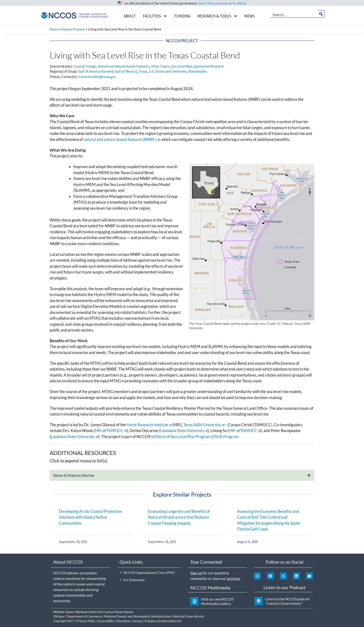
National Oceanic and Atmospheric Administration (137, 616)
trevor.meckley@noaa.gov (97, 77)
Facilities (155, 16)
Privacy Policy (86, 621)
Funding (182, 16)
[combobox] (294, 14)
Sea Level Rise (182, 66)
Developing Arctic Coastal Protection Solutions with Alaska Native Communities (90, 517)
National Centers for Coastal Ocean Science (104, 612)
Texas (143, 71)
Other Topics (160, 66)
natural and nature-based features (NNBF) (122, 139)
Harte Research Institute (149, 425)
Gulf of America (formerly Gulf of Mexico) (108, 71)
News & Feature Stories (74, 475)
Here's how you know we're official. (222, 3)
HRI (100, 430)
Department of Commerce (84, 616)
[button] (182, 478)
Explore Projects (73, 29)
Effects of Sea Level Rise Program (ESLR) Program (196, 437)
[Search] (321, 14)
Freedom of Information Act (163, 621)
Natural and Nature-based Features (123, 66)
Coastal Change (85, 66)
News (250, 16)
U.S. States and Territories (168, 71)
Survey (138, 621)
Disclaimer (124, 621)
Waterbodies (198, 71)
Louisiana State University (184, 430)
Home (54, 29)
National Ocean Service (188, 616)
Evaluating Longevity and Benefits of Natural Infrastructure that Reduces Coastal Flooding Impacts (179, 517)
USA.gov (59, 616)
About (130, 16)
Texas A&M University (204, 425)
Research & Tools (218, 16)
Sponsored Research (209, 66)
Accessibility (106, 621)
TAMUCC (117, 430)
